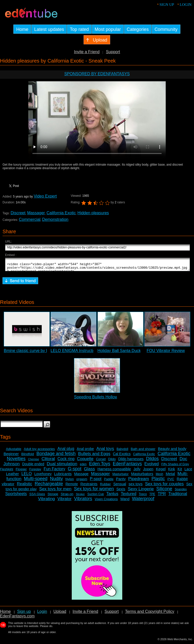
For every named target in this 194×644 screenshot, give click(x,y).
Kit (180, 471)
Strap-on (67, 496)
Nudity (56, 481)
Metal (170, 476)
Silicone (164, 491)
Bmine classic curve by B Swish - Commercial (45, 353)
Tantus (112, 496)
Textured (128, 496)
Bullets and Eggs (94, 456)
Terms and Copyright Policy (150, 614)
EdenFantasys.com (17, 618)
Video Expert (45, 196)
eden (83, 466)
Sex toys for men (55, 491)
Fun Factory (54, 471)
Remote (72, 486)
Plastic (158, 481)
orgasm (82, 481)
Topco (143, 496)
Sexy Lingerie (141, 491)
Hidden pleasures (93, 213)
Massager (36, 213)
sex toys (136, 486)
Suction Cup (96, 496)
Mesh (160, 476)
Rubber (105, 486)
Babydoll (123, 451)
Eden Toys (100, 466)
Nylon (70, 481)
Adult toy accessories (39, 451)
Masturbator (120, 476)
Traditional (178, 496)
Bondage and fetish (56, 456)
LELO (27, 476)
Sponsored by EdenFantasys (97, 74)
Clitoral (48, 461)
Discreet (18, 213)
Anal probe (85, 451)
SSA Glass (37, 496)
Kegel (161, 471)
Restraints (89, 486)
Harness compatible (114, 471)
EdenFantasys (127, 466)
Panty (121, 481)
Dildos (152, 461)
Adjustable (14, 451)
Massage (81, 476)
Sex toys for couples (164, 486)
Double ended (33, 466)
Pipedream (138, 481)
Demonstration (55, 219)
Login (186, 5)
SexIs (121, 491)
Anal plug (66, 451)
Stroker (80, 496)
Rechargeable (49, 486)
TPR (162, 496)
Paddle (109, 481)
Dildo (112, 461)
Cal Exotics (122, 456)
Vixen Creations (106, 501)
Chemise (33, 461)
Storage (53, 496)
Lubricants (63, 476)
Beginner (11, 456)
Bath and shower (143, 451)
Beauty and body (172, 451)
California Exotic (61, 213)
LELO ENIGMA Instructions (75, 353)
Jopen (148, 471)
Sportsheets (16, 496)
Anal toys (105, 451)
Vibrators (83, 501)
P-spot (95, 481)
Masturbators (142, 476)
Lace (188, 471)
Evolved (152, 466)
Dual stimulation (62, 466)
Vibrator (64, 501)
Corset (101, 461)
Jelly (137, 471)
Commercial (30, 219)
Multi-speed (36, 481)
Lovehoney (43, 476)
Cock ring (66, 461)
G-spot (75, 471)
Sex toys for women (94, 491)
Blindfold (28, 456)
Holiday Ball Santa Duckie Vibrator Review (136, 353)
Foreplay (35, 472)
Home (5, 614)
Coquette (85, 461)
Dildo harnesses (131, 461)
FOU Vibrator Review (166, 353)
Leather (13, 476)
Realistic (25, 486)
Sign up (167, 5)
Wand (125, 501)
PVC (171, 481)
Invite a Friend (87, 52)
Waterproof (143, 501)
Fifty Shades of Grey (175, 466)
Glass (89, 471)
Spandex (181, 492)
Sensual (120, 486)
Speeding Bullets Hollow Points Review (109, 399)
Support (113, 52)
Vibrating (47, 501)
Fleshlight (7, 472)
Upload (60, 614)
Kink (172, 471)
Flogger (21, 471)
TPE (152, 496)
